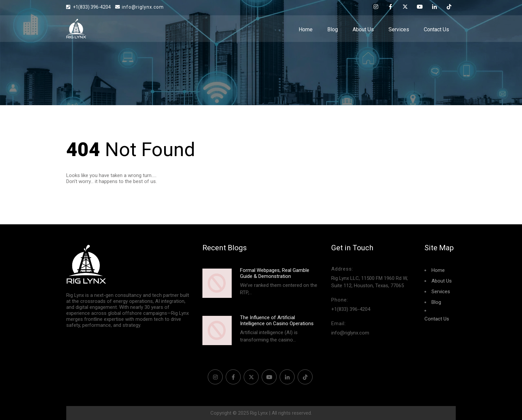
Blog (333, 29)
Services (399, 29)
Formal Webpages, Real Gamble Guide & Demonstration (275, 273)
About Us (363, 29)
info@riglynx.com (139, 7)
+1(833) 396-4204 (92, 7)
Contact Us (436, 29)
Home (306, 29)
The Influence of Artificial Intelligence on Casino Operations (277, 320)
